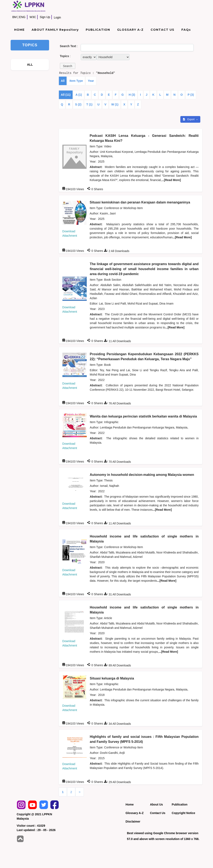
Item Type (76, 81)
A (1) (79, 95)
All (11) (66, 95)
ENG (22, 17)
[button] (68, 66)
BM (14, 17)
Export (189, 119)
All (63, 81)
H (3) (132, 95)
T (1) (89, 104)
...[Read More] (171, 180)
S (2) (78, 104)
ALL (30, 65)
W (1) (115, 104)
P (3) (191, 95)
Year (91, 81)
